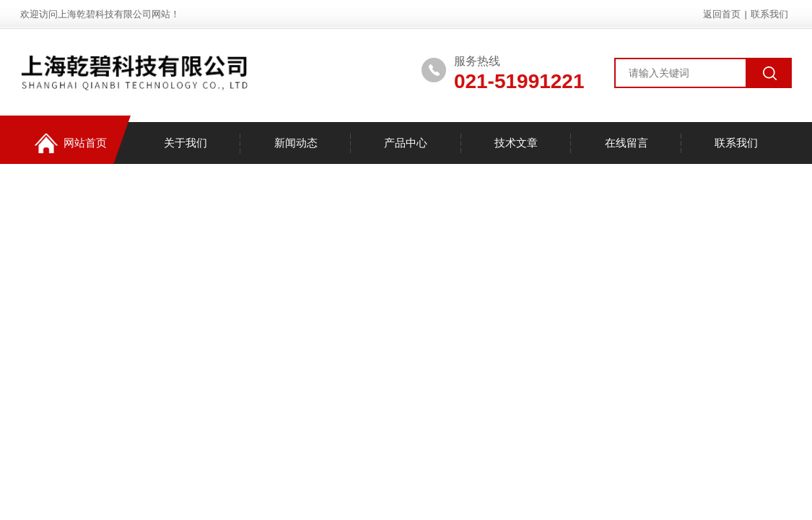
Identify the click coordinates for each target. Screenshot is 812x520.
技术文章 (516, 143)
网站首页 (71, 143)
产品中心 (406, 143)
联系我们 (769, 14)
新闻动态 (296, 143)
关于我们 (185, 143)
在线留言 (627, 143)
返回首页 (722, 14)
